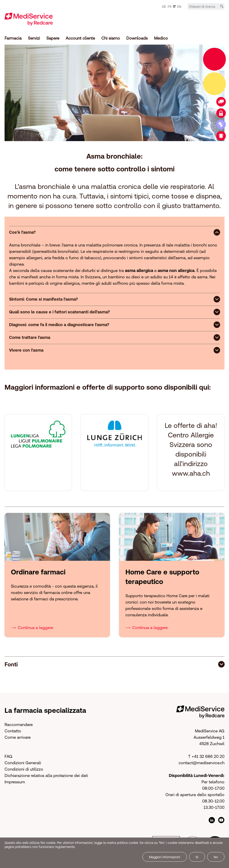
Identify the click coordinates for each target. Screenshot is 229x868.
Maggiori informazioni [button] (165, 857)
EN (179, 7)
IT (174, 7)
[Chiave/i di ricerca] (206, 7)
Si (197, 857)
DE (164, 7)
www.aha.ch (191, 473)
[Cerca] (222, 6)
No (216, 857)
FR (170, 7)
